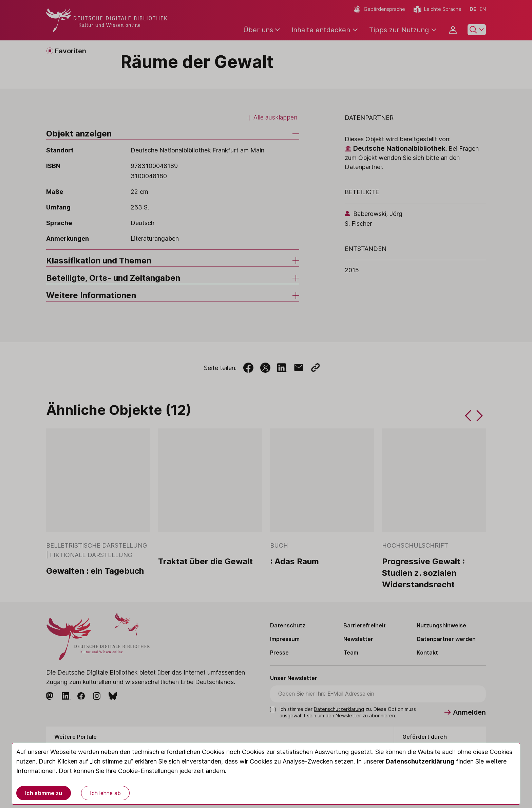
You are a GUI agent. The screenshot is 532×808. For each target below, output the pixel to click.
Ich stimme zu (44, 793)
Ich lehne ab (105, 793)
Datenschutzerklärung (420, 761)
